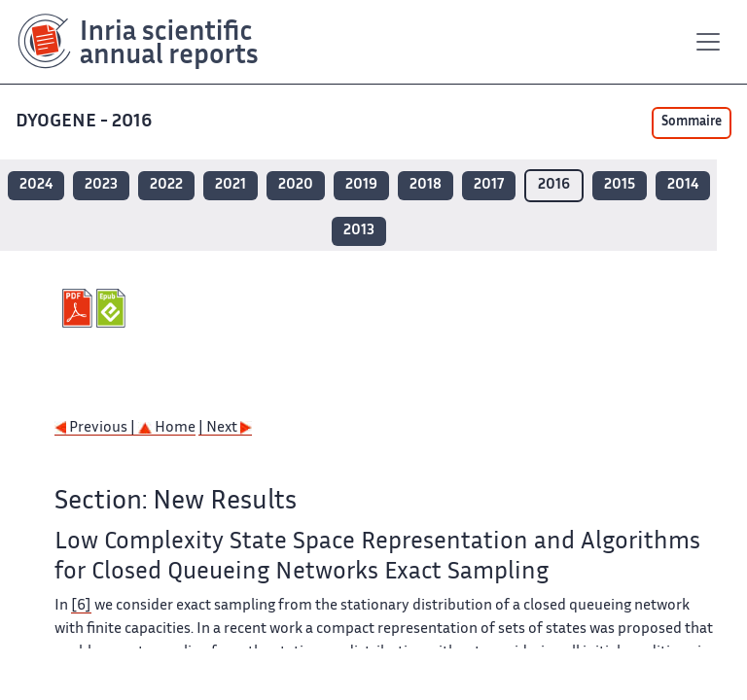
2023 (101, 185)
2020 (296, 185)
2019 (361, 185)
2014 (683, 185)
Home (167, 428)
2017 (489, 185)
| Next (225, 428)
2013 (359, 231)
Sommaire (692, 122)
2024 (36, 185)
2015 (620, 185)
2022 (166, 185)
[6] (81, 606)
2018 (426, 185)
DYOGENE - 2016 (86, 122)
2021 (231, 185)
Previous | (96, 428)
